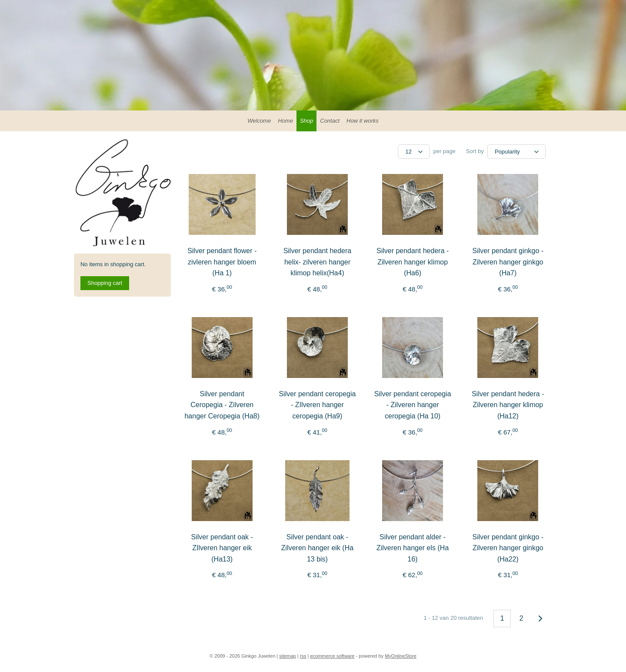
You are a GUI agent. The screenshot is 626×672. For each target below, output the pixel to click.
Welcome (259, 121)
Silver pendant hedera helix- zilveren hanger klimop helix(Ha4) (318, 262)
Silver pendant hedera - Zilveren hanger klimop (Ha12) (508, 405)
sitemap (288, 656)
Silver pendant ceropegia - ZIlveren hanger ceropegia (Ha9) (317, 405)
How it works (363, 121)
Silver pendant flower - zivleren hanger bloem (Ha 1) (222, 262)
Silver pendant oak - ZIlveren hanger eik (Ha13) (222, 548)
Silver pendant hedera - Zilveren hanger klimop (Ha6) (413, 262)
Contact (330, 121)
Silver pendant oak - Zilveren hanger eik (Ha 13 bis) (317, 548)
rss (303, 656)
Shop (306, 121)
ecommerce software (332, 656)
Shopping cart (105, 283)
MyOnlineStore (401, 656)
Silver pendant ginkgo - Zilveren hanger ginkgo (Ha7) (508, 262)
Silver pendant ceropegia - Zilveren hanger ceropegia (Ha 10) (413, 405)
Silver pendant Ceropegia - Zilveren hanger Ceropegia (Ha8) (222, 405)
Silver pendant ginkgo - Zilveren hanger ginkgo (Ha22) (508, 548)
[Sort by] (516, 152)
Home (285, 121)
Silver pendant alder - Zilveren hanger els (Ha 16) (413, 548)
